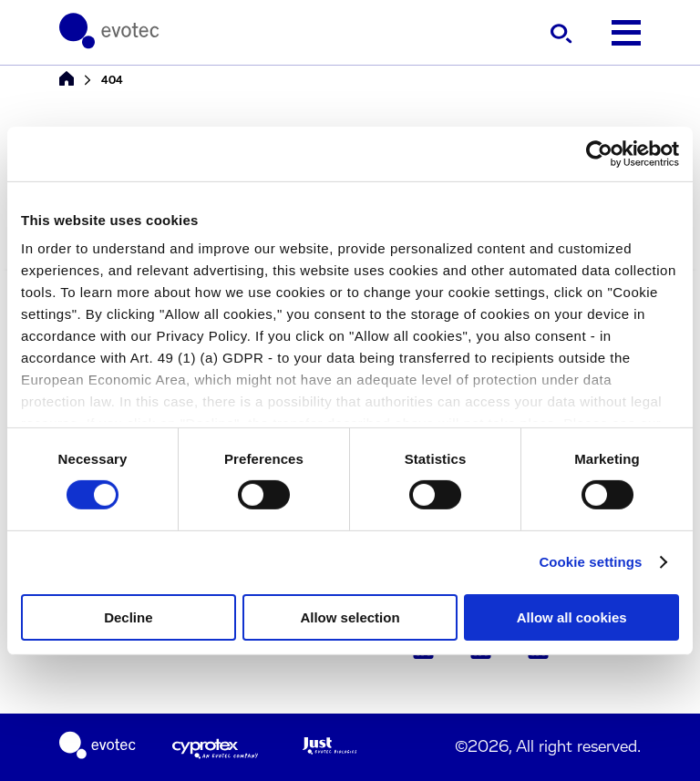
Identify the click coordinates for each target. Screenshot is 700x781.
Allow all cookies (572, 617)
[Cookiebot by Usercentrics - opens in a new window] (599, 153)
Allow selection (350, 617)
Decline (128, 617)
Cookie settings (590, 562)
